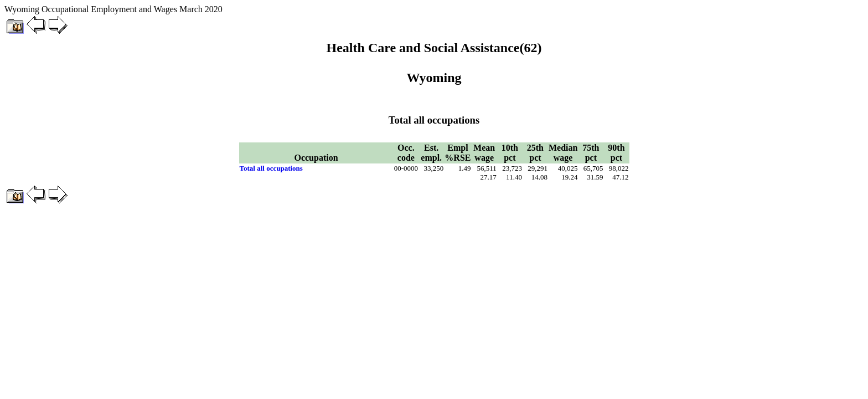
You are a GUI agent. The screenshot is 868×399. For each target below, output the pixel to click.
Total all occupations (271, 168)
